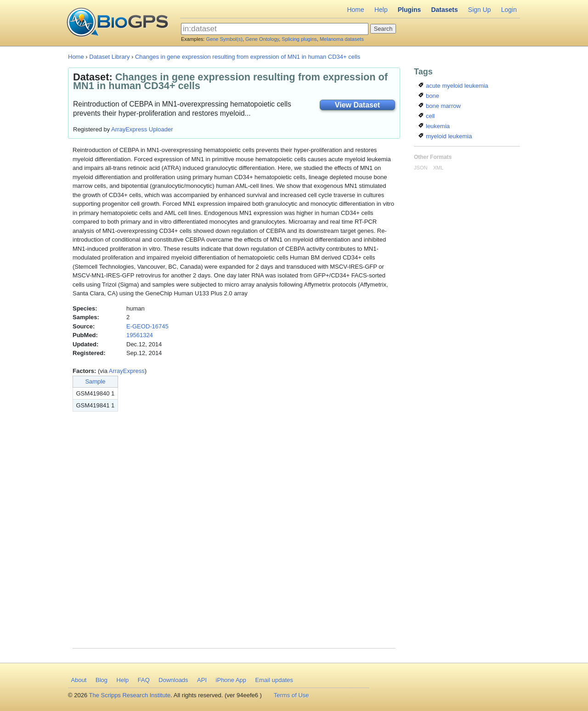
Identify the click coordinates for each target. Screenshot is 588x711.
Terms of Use (291, 695)
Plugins (410, 10)
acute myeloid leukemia (453, 86)
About (79, 680)
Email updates (274, 680)
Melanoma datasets (342, 39)
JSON (421, 168)
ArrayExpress (127, 371)
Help (381, 10)
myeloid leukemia (445, 136)
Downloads (173, 680)
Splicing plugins (299, 39)
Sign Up (480, 10)
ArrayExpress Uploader (142, 129)
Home (355, 10)
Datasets (444, 10)
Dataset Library (109, 57)
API (202, 680)
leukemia (434, 126)
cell (427, 116)
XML (438, 168)
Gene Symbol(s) (224, 39)
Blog (102, 680)
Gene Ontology (262, 39)
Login (509, 10)
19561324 (140, 335)
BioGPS (117, 23)
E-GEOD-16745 (147, 326)
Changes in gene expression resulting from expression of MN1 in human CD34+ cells (248, 57)
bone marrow (439, 106)
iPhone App (231, 680)
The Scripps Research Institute (130, 695)
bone (429, 96)
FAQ (144, 680)
